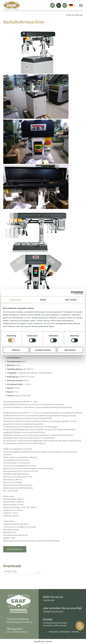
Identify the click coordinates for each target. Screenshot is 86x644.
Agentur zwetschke (46, 641)
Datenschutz (65, 632)
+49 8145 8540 (49, 600)
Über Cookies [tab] (71, 300)
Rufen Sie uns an (53, 597)
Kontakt (48, 619)
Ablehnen (16, 350)
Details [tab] (43, 300)
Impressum (54, 632)
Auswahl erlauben (43, 350)
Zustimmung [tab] (15, 300)
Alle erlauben (70, 350)
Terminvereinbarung (17, 619)
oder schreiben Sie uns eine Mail (62, 608)
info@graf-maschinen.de (53, 612)
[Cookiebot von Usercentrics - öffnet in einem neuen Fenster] (73, 293)
